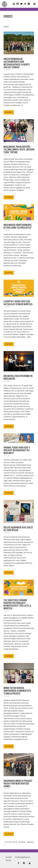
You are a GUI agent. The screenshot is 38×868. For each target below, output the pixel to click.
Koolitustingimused (22, 857)
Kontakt (9, 857)
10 (16, 842)
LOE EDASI (9, 112)
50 (24, 842)
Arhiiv (6, 27)
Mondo (8, 860)
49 (22, 842)
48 (20, 842)
